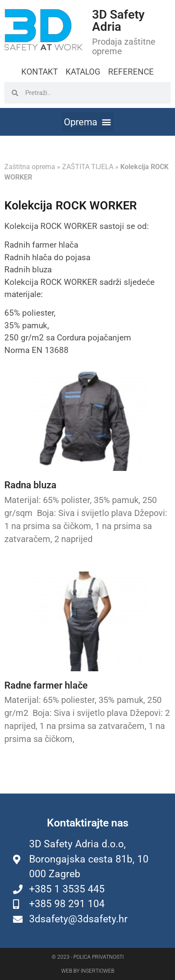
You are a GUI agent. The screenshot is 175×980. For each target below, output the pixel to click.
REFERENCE (131, 72)
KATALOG (83, 72)
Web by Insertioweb (88, 971)
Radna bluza (30, 485)
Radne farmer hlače (46, 685)
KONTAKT (40, 72)
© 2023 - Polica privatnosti (88, 957)
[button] (88, 122)
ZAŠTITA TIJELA (88, 167)
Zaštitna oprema (30, 167)
